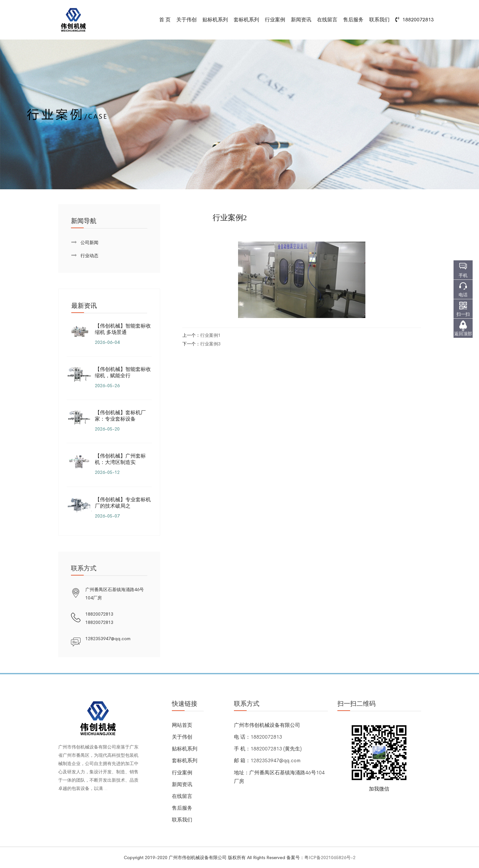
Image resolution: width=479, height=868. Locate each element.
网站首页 (182, 725)
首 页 (165, 20)
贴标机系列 (215, 20)
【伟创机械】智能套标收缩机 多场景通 (123, 329)
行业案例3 (210, 344)
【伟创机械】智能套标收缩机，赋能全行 (123, 372)
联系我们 (379, 20)
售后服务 (353, 20)
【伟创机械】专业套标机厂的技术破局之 (123, 503)
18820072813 (99, 614)
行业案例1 (210, 335)
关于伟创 (187, 20)
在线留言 (327, 20)
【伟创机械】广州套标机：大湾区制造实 (120, 459)
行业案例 (275, 20)
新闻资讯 (301, 20)
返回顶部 (463, 334)
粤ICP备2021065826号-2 (330, 857)
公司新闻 (89, 242)
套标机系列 (246, 20)
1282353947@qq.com (108, 639)
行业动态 (89, 256)
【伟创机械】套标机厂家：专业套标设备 (120, 416)
